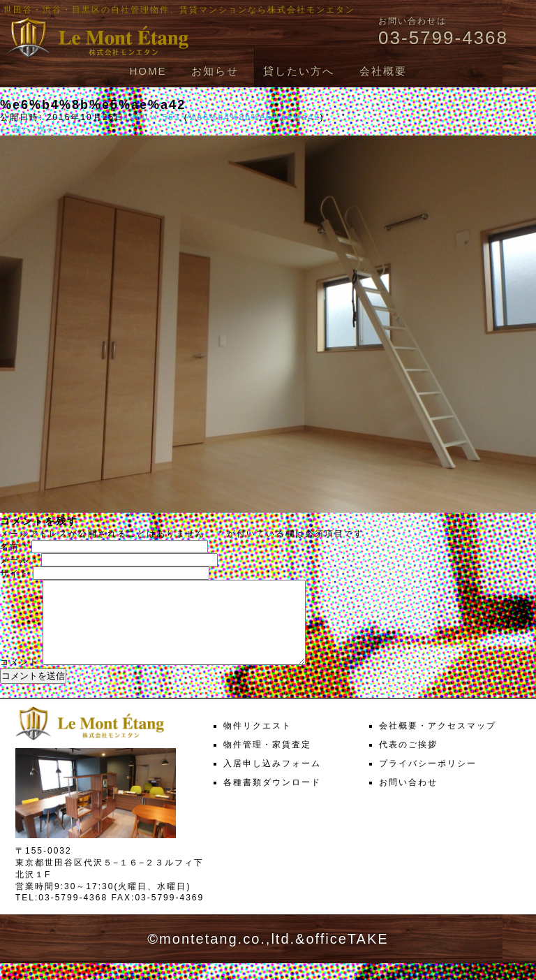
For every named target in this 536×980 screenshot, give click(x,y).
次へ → (53, 129)
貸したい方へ (299, 71)
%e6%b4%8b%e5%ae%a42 (254, 117)
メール (19, 560)
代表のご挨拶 (408, 761)
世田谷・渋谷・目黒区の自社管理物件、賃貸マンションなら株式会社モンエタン (179, 10)
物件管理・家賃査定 (267, 761)
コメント (20, 679)
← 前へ (16, 129)
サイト (15, 573)
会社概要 (383, 71)
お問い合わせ (408, 799)
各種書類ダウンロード (272, 799)
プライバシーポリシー (428, 780)
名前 (14, 547)
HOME (148, 71)
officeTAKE (347, 956)
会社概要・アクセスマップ (438, 743)
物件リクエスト (258, 743)
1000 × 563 (152, 117)
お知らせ (215, 71)
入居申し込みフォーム (272, 780)
